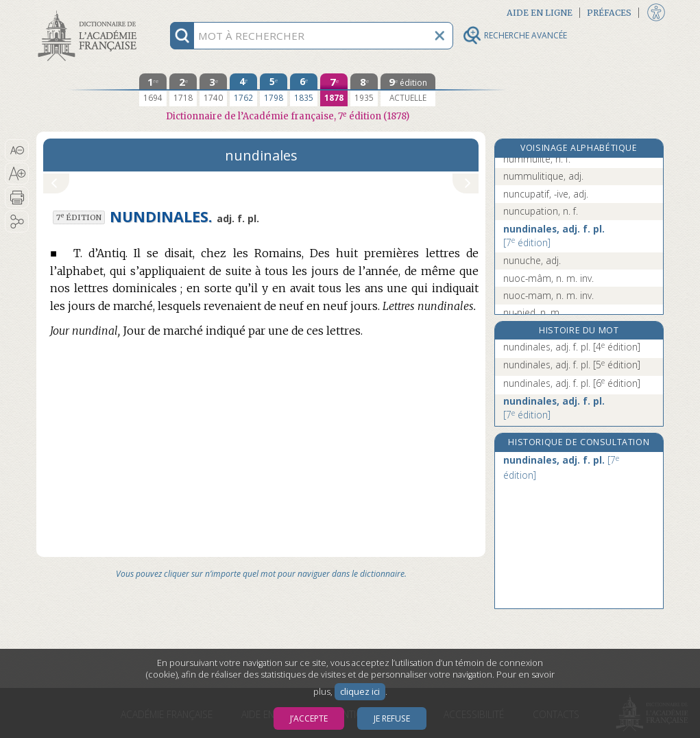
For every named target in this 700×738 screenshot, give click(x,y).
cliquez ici (360, 692)
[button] (17, 150)
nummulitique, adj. (543, 176)
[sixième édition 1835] (304, 90)
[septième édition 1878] (334, 90)
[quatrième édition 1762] (243, 90)
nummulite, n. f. (537, 159)
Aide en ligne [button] (540, 13)
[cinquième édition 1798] (274, 90)
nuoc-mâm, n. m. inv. (548, 278)
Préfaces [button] (609, 13)
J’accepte (309, 718)
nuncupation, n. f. (541, 211)
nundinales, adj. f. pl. (554, 236)
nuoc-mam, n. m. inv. (548, 295)
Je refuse (392, 718)
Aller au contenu (90, 12)
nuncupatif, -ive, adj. (546, 194)
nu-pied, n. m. (532, 312)
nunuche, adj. (532, 260)
